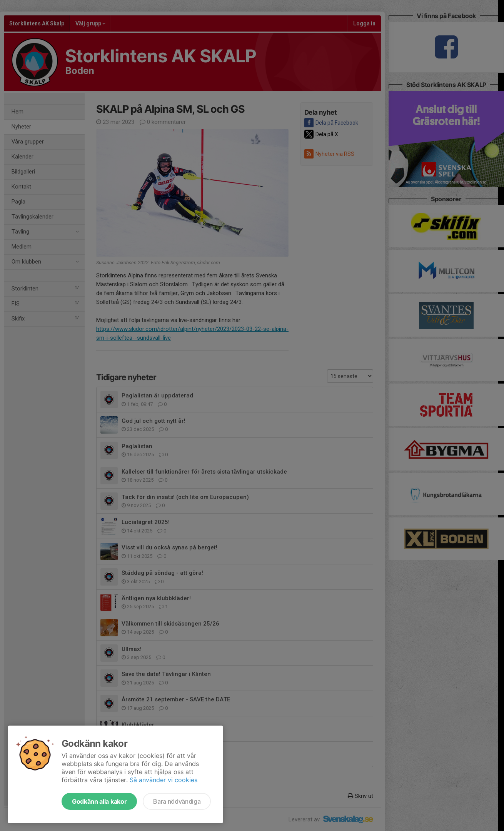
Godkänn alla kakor (99, 801)
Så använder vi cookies (164, 780)
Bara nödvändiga (177, 801)
